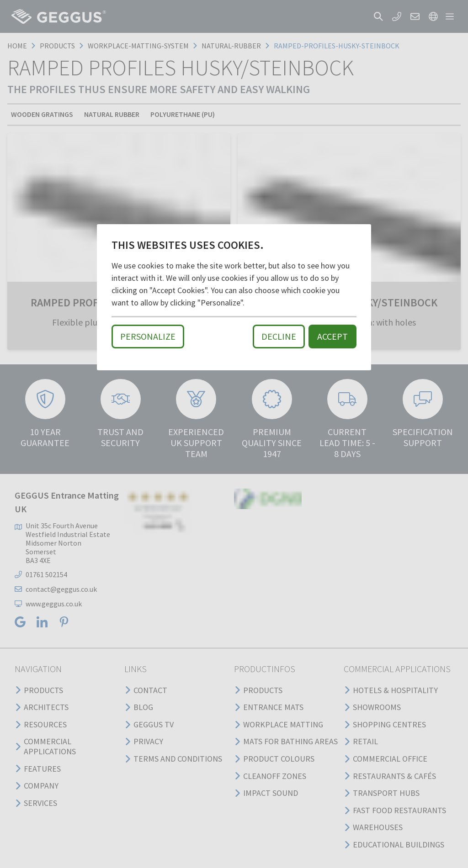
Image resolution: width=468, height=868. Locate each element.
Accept (332, 336)
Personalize (148, 336)
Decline (279, 336)
